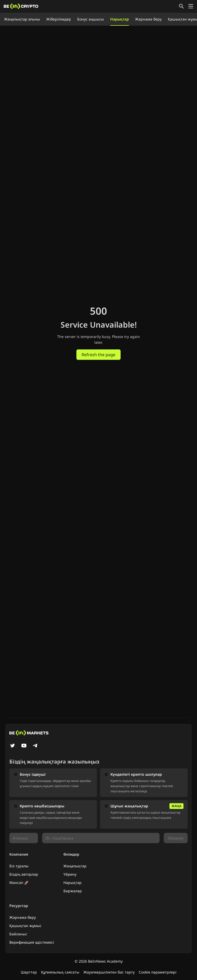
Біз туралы (19, 866)
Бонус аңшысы (91, 19)
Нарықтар (120, 19)
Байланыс (18, 934)
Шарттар (29, 972)
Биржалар (73, 891)
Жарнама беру (148, 19)
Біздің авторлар (24, 874)
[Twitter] (12, 746)
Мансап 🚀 (19, 883)
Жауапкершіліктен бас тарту (109, 972)
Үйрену (70, 874)
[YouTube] (24, 746)
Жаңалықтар (75, 866)
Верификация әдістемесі (32, 942)
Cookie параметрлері (158, 972)
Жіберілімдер (59, 19)
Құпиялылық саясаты (60, 972)
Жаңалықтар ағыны (22, 19)
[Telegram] (35, 746)
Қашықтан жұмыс (25, 926)
